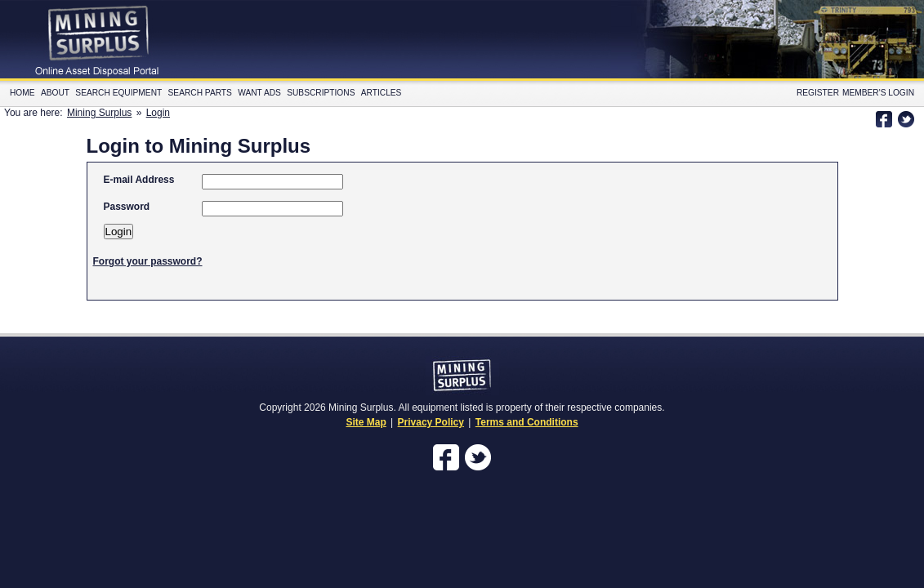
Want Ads (259, 93)
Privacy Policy (431, 422)
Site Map (366, 422)
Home (22, 93)
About (55, 93)
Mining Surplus (99, 113)
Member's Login (878, 93)
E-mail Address (139, 180)
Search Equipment (118, 93)
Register (818, 93)
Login (158, 113)
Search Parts (200, 93)
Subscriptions (321, 93)
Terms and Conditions (527, 422)
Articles (382, 93)
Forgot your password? (148, 261)
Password (127, 207)
